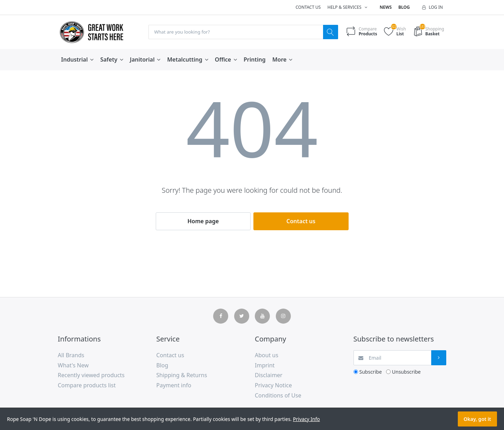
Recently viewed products (91, 375)
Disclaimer (269, 375)
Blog (404, 7)
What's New (73, 366)
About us (267, 355)
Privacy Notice (273, 386)
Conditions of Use (278, 396)
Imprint (265, 366)
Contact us (308, 7)
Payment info (174, 386)
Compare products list (87, 386)
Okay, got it (477, 419)
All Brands (71, 355)
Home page (203, 221)
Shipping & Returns (182, 375)
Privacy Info (306, 419)
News (386, 7)
